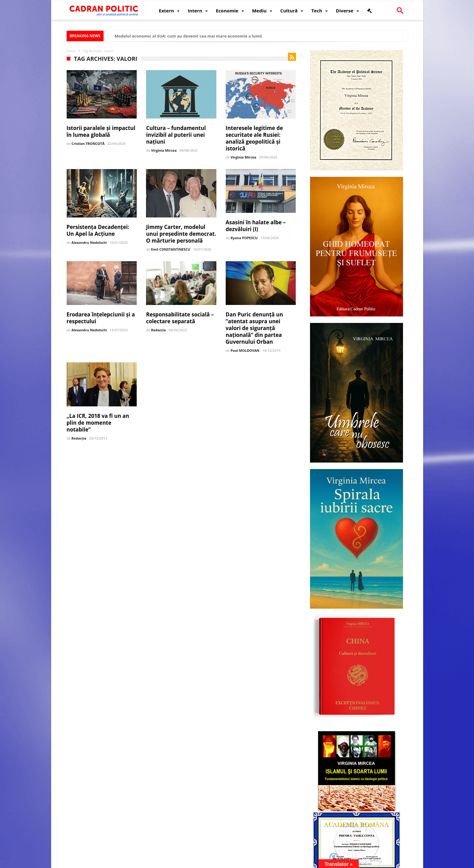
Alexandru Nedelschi (89, 242)
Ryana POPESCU (244, 238)
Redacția (158, 330)
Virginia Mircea (164, 150)
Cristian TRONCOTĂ (88, 143)
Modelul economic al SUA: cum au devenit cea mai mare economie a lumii (188, 36)
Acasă (71, 51)
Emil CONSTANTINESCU (171, 249)
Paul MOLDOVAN (245, 350)
